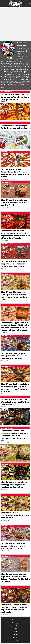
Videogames (16, 620)
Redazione (15, 634)
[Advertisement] (15, 23)
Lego (15, 626)
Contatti (16, 637)
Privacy (16, 640)
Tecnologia (15, 623)
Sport (16, 629)
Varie (15, 631)
